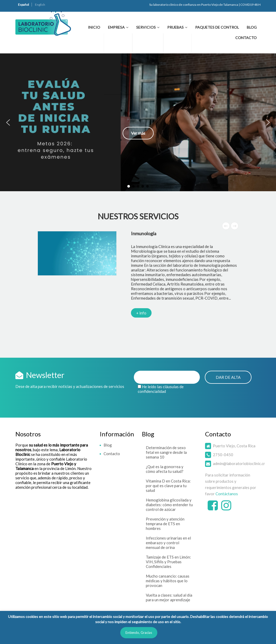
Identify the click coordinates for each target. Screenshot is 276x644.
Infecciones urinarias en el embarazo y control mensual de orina (168, 543)
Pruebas (175, 27)
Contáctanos (227, 494)
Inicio (94, 27)
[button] (138, 122)
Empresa (116, 27)
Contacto (246, 38)
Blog (252, 27)
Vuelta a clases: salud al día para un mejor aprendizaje (169, 597)
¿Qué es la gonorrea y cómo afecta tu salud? (165, 469)
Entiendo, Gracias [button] (139, 633)
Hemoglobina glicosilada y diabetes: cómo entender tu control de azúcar (169, 505)
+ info (141, 313)
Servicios (146, 27)
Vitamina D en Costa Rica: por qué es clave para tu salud (168, 486)
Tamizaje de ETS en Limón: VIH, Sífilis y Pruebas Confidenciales (168, 562)
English (40, 5)
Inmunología (144, 233)
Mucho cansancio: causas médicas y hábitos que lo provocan (168, 581)
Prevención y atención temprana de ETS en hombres (165, 524)
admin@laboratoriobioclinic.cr (239, 463)
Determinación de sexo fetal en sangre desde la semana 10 (166, 452)
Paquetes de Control (217, 27)
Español (23, 5)
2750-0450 (223, 455)
